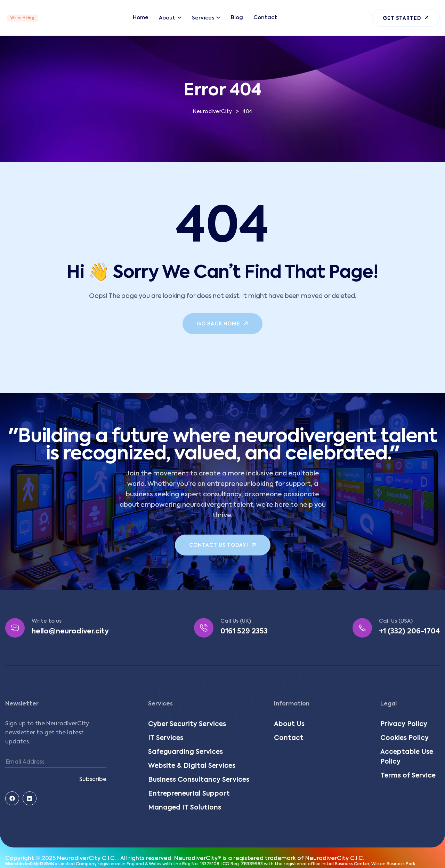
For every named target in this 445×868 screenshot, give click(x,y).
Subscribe (93, 780)
